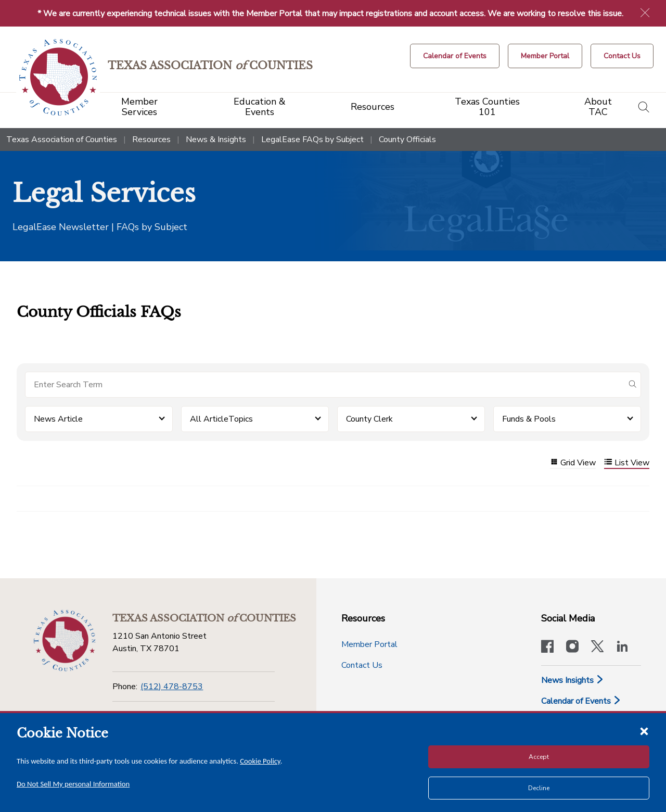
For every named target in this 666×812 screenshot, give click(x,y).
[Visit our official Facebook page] (547, 648)
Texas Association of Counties (62, 139)
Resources (151, 139)
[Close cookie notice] (644, 731)
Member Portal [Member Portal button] (369, 644)
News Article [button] (58, 419)
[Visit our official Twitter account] (597, 648)
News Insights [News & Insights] (573, 680)
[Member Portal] (545, 56)
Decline (539, 788)
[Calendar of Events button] (455, 56)
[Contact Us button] (622, 56)
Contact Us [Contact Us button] (362, 665)
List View (627, 463)
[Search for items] (325, 385)
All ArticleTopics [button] (221, 419)
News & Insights (216, 139)
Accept (539, 757)
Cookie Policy (260, 761)
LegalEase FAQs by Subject (312, 139)
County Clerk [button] (369, 419)
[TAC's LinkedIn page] (622, 648)
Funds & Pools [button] (529, 419)
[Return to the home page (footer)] (65, 641)
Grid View (573, 463)
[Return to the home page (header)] (58, 77)
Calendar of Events (581, 701)
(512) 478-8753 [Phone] (172, 687)
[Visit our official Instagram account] (572, 648)
